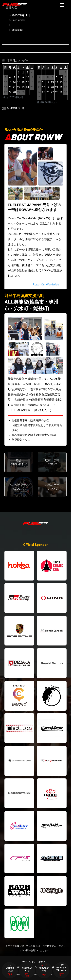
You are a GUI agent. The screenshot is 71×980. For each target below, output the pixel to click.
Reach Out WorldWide (46, 285)
